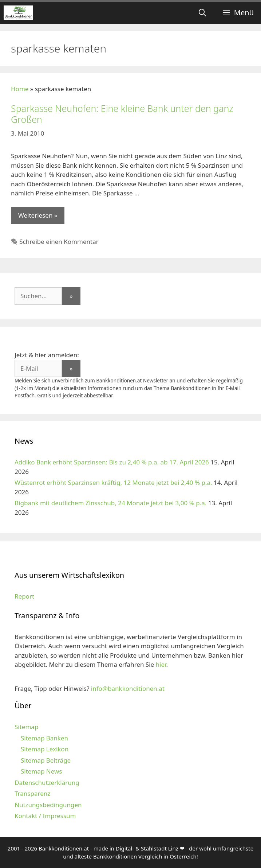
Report (24, 596)
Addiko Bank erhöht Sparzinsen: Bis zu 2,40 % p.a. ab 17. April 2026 (112, 462)
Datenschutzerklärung (47, 783)
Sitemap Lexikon (45, 749)
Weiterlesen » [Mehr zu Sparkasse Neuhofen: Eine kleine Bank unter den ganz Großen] (38, 215)
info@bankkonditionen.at (128, 688)
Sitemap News (41, 771)
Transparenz (32, 793)
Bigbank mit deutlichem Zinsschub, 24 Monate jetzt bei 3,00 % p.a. (110, 503)
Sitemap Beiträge (46, 760)
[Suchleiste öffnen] (202, 13)
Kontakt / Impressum (45, 816)
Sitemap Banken (44, 738)
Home (20, 89)
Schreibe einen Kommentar (59, 242)
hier (161, 664)
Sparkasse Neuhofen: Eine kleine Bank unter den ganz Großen (122, 114)
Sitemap (26, 727)
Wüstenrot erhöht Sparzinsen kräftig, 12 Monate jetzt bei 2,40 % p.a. (113, 482)
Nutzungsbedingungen (48, 805)
